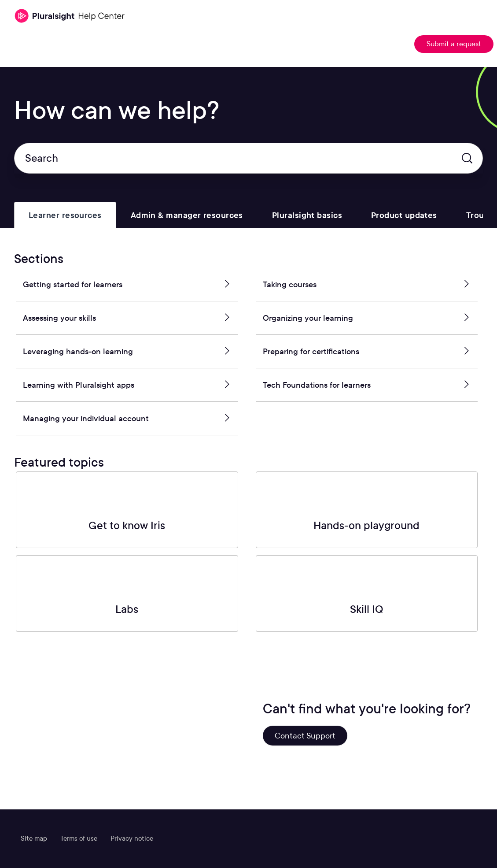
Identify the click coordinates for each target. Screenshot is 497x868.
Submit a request (454, 44)
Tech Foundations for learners (367, 385)
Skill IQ (367, 609)
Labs (127, 609)
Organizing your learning (367, 318)
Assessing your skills (127, 318)
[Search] (249, 158)
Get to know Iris (127, 525)
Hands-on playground (366, 525)
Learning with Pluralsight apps (127, 385)
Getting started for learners (127, 285)
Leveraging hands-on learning (127, 352)
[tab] (65, 215)
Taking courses (367, 285)
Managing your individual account (127, 419)
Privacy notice (132, 838)
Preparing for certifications (367, 352)
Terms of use (79, 838)
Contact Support (305, 736)
